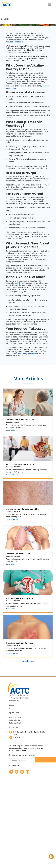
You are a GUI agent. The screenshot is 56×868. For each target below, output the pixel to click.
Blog (11, 708)
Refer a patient (15, 723)
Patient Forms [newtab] (15, 720)
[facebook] (11, 772)
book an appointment (27, 354)
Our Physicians (15, 717)
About (12, 705)
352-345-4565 (19, 737)
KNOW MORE (12, 430)
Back (5, 19)
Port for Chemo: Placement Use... (21, 420)
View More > (28, 661)
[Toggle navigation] (50, 5)
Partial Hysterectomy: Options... (20, 598)
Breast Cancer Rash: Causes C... (20, 643)
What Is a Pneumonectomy (18, 554)
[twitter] (17, 772)
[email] (26, 760)
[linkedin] (22, 772)
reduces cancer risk (15, 42)
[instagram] (27, 772)
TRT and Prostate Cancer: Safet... (21, 464)
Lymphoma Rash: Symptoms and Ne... (23, 509)
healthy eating (21, 283)
